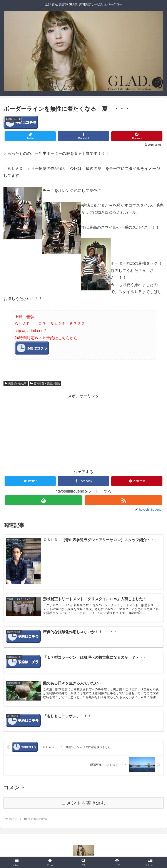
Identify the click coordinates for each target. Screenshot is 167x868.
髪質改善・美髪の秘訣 (45, 384)
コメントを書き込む (84, 804)
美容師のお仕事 (16, 384)
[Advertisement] (83, 430)
